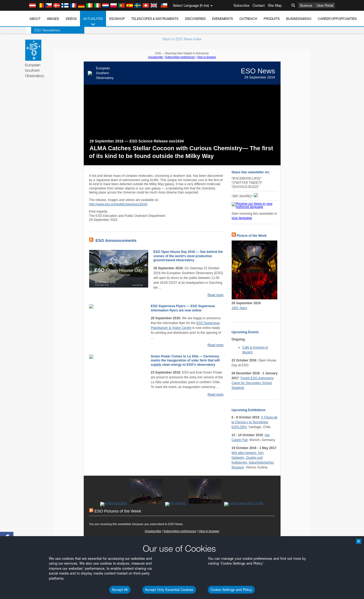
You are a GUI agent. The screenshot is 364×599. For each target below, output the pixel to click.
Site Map (275, 5)
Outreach (248, 19)
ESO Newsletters (42, 30)
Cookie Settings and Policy (231, 590)
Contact (259, 5)
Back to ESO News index (182, 39)
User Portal (325, 5)
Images (53, 19)
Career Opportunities (337, 19)
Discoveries (195, 19)
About (35, 19)
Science (306, 5)
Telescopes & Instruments (155, 19)
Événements (223, 19)
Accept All (120, 590)
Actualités (93, 22)
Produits (272, 19)
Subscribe (241, 5)
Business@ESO (299, 19)
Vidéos (71, 19)
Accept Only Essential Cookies (169, 590)
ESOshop (117, 19)
